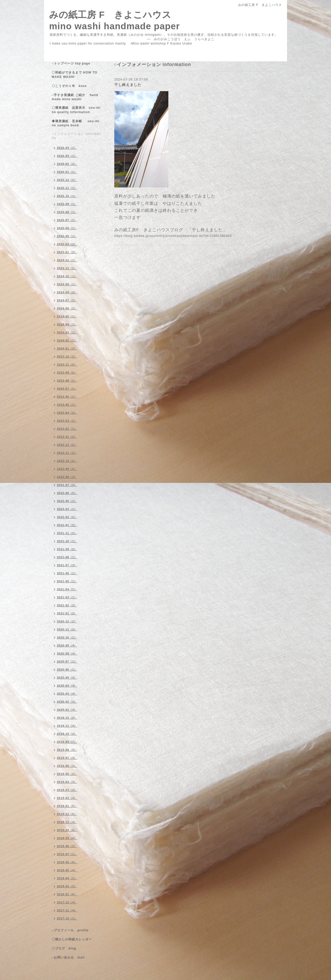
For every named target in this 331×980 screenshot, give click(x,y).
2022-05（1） (67, 501)
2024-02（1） (67, 340)
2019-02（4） (67, 798)
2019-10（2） (67, 734)
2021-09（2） (67, 549)
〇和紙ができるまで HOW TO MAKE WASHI (74, 75)
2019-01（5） (67, 806)
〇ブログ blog (64, 948)
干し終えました (128, 85)
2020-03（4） (67, 694)
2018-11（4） (67, 822)
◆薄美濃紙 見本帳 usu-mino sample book (76, 123)
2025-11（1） (67, 188)
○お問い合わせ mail (68, 957)
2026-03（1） (67, 156)
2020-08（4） (67, 654)
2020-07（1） (67, 662)
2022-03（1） (67, 509)
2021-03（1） (67, 597)
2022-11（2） (67, 453)
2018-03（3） (67, 886)
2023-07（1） (67, 389)
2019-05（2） (67, 774)
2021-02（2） (67, 605)
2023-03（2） (67, 421)
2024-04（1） (67, 324)
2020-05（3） (67, 678)
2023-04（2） (67, 413)
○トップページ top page (71, 63)
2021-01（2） (67, 613)
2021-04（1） (67, 589)
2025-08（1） (67, 212)
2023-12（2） (67, 357)
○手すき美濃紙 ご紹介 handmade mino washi (75, 97)
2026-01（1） (67, 172)
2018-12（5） (67, 814)
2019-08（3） (67, 750)
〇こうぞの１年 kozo (69, 86)
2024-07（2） (67, 300)
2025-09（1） (67, 204)
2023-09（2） (67, 373)
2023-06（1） (67, 397)
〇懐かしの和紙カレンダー (75, 939)
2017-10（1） (67, 918)
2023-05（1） (67, 405)
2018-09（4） (67, 838)
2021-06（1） (67, 573)
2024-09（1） (67, 284)
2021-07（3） (67, 565)
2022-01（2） (67, 525)
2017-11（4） (67, 910)
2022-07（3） (67, 485)
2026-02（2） (67, 164)
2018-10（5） (67, 830)
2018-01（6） (67, 894)
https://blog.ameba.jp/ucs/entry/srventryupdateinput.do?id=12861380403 (173, 236)
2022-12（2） (67, 445)
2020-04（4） (67, 686)
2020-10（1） (67, 637)
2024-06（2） (67, 308)
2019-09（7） (67, 742)
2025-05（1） (67, 236)
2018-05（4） (67, 870)
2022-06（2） (67, 493)
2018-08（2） (67, 846)
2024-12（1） (67, 260)
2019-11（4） (67, 726)
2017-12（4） (67, 902)
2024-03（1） (67, 332)
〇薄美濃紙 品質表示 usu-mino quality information (76, 110)
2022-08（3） (67, 477)
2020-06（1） (67, 670)
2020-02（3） (67, 702)
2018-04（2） (67, 878)
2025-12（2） (67, 180)
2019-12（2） (67, 718)
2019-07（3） (67, 758)
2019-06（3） (67, 766)
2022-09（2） (67, 469)
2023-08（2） (67, 381)
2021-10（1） (67, 541)
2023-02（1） (67, 429)
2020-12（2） (67, 621)
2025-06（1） (67, 228)
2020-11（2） (67, 629)
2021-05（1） (67, 581)
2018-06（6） (67, 862)
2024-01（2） (67, 349)
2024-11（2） (67, 268)
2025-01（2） (67, 252)
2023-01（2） (67, 437)
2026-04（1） (67, 148)
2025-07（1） (67, 220)
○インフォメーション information (76, 136)
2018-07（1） (67, 854)
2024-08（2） (67, 292)
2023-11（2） (67, 365)
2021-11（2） (67, 533)
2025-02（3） (67, 244)
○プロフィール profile (70, 930)
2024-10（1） (67, 276)
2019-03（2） (67, 790)
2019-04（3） (67, 782)
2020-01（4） (67, 710)
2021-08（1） (67, 557)
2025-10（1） (67, 196)
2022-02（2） (67, 517)
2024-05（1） (67, 316)
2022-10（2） (67, 461)
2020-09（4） (67, 645)
